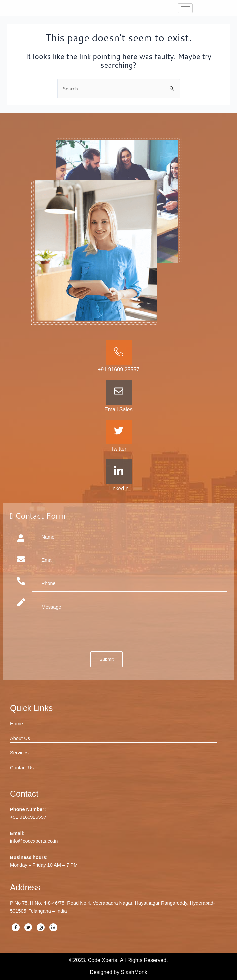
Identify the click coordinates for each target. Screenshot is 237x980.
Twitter (118, 449)
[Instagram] (41, 927)
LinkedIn (118, 488)
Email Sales (118, 409)
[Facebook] (16, 927)
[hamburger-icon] (185, 8)
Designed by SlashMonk (118, 972)
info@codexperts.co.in (34, 841)
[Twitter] (28, 927)
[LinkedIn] (53, 927)
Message (130, 615)
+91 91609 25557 (118, 370)
